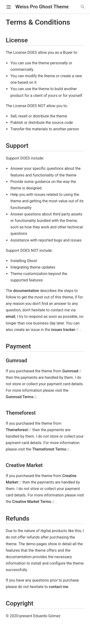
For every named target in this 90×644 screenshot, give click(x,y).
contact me (58, 587)
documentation (26, 291)
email (10, 316)
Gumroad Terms (22, 397)
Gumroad (72, 371)
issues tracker (65, 330)
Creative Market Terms (34, 502)
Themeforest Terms (51, 449)
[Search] (83, 7)
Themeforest (19, 430)
